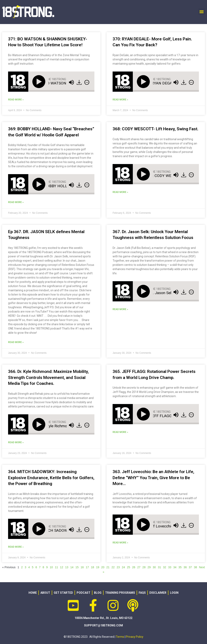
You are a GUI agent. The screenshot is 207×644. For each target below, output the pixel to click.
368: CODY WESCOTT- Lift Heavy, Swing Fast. (155, 129)
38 (195, 567)
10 (51, 567)
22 (113, 567)
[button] (202, 12)
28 (144, 567)
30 (154, 567)
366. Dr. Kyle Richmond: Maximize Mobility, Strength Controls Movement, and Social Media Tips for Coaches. (48, 377)
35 (180, 567)
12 (62, 567)
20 (103, 567)
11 (56, 567)
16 (82, 567)
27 (139, 567)
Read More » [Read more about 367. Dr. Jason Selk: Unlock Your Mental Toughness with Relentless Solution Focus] (120, 309)
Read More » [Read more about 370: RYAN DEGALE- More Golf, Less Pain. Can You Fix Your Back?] (120, 100)
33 (170, 567)
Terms (120, 637)
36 (185, 567)
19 (98, 567)
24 (123, 567)
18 (93, 567)
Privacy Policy (135, 637)
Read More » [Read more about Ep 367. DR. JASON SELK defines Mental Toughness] (16, 342)
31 (159, 567)
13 (67, 567)
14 (72, 567)
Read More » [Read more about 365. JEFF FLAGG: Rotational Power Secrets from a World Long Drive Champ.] (120, 432)
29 (149, 567)
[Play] (40, 82)
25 (129, 567)
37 (190, 567)
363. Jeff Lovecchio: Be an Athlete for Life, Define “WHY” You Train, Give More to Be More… (153, 478)
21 (108, 567)
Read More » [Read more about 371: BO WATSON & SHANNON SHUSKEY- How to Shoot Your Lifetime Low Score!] (16, 100)
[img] (87, 82)
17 (87, 567)
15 (77, 567)
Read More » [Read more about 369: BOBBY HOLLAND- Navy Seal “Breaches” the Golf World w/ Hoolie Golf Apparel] (16, 202)
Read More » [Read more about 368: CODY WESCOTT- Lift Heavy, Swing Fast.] (120, 192)
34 (175, 567)
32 (165, 567)
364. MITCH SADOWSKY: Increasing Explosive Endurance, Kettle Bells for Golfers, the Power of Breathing (51, 478)
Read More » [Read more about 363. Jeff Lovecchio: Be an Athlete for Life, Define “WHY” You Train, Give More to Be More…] (120, 543)
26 (134, 567)
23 (118, 567)
